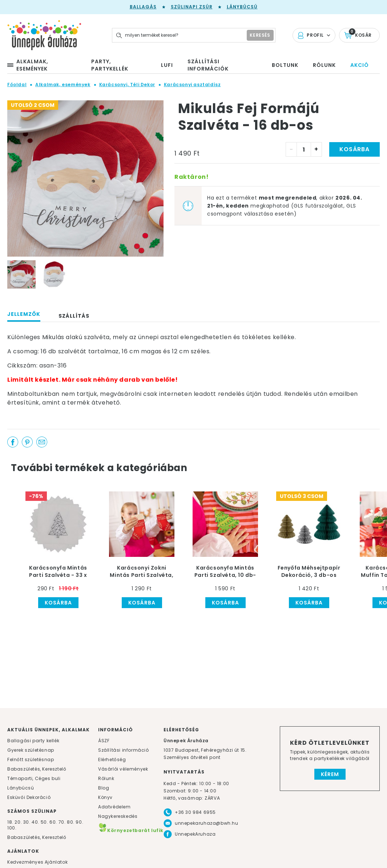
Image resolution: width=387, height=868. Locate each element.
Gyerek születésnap (31, 750)
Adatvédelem (114, 807)
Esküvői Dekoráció (29, 797)
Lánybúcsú (242, 7)
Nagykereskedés (118, 816)
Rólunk (106, 778)
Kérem (330, 774)
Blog (104, 788)
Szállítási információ (124, 750)
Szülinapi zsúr (192, 7)
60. (54, 822)
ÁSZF (104, 741)
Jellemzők (24, 314)
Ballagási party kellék (33, 741)
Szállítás (74, 316)
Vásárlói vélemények (123, 769)
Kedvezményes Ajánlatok (37, 862)
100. (12, 828)
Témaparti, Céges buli (34, 778)
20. (18, 822)
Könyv (105, 797)
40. (35, 822)
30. (27, 822)
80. (71, 822)
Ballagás (143, 7)
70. (63, 822)
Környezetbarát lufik (131, 830)
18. (10, 822)
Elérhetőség (112, 759)
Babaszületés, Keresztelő (37, 769)
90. (79, 822)
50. (45, 822)
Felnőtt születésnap (31, 759)
